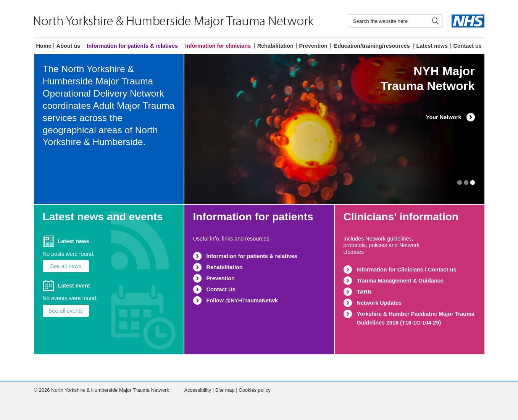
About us (68, 46)
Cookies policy (255, 390)
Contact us (467, 46)
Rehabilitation (275, 46)
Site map (225, 390)
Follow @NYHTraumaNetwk (242, 300)
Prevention (313, 46)
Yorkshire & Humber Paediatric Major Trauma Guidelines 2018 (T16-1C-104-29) (416, 318)
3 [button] (460, 183)
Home (44, 46)
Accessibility (198, 390)
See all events (66, 311)
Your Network (444, 117)
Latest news (432, 46)
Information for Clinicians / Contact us (407, 270)
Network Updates (379, 303)
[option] (334, 129)
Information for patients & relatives (132, 46)
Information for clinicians (218, 46)
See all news (66, 266)
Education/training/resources (372, 46)
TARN (364, 292)
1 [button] (473, 183)
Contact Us (221, 289)
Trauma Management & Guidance (400, 281)
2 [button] (466, 183)
